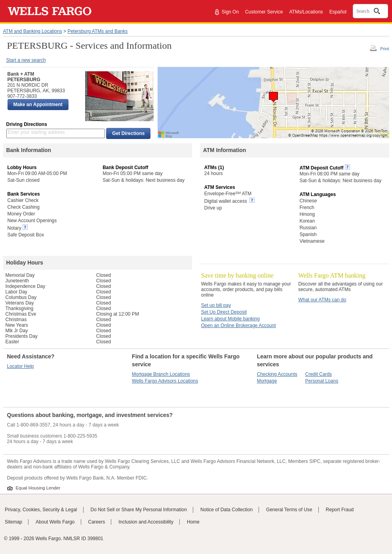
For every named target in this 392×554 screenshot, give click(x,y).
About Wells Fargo (55, 522)
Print (384, 49)
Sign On (230, 12)
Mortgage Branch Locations (161, 374)
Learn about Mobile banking (230, 319)
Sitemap (13, 522)
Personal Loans (322, 381)
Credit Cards (319, 374)
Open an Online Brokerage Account (239, 326)
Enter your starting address (36, 132)
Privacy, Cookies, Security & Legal (41, 510)
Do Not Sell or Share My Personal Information (139, 510)
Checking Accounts (277, 374)
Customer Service (264, 12)
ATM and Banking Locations (33, 31)
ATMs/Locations (306, 12)
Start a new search (26, 60)
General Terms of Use (289, 510)
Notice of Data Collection (226, 510)
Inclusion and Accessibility (146, 522)
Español (338, 12)
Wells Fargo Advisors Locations (165, 381)
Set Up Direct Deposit (224, 312)
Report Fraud (340, 510)
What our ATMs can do (322, 300)
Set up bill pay (216, 305)
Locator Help (21, 366)
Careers (97, 522)
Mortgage (267, 381)
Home (193, 522)
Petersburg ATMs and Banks (97, 31)
